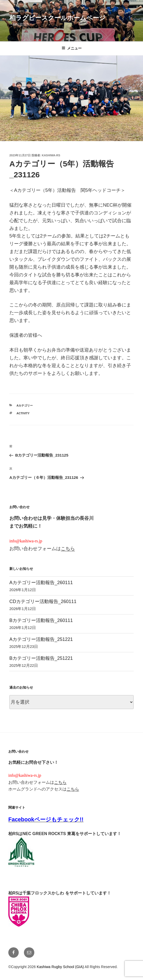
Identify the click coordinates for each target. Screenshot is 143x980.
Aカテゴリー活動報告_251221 (41, 639)
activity (23, 413)
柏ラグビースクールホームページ (57, 18)
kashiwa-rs (51, 155)
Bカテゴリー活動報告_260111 (41, 620)
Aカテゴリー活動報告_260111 (41, 583)
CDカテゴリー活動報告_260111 (43, 601)
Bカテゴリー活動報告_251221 (41, 658)
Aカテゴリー (25, 405)
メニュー (72, 48)
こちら (68, 549)
